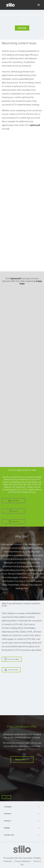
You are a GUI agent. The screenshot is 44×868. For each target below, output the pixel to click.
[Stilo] (10, 5)
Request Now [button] (22, 759)
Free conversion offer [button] (11, 670)
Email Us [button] (6, 797)
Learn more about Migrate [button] (12, 659)
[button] (39, 5)
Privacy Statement (23, 861)
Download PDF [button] (14, 522)
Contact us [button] (13, 511)
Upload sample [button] (13, 501)
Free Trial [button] (22, 28)
